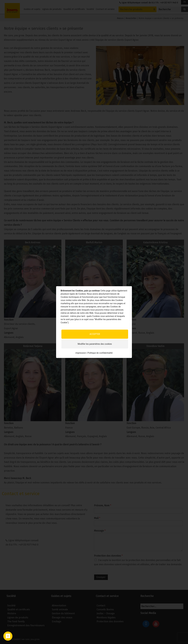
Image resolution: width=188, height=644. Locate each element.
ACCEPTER (95, 334)
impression (81, 353)
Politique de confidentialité (100, 353)
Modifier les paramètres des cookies (95, 344)
